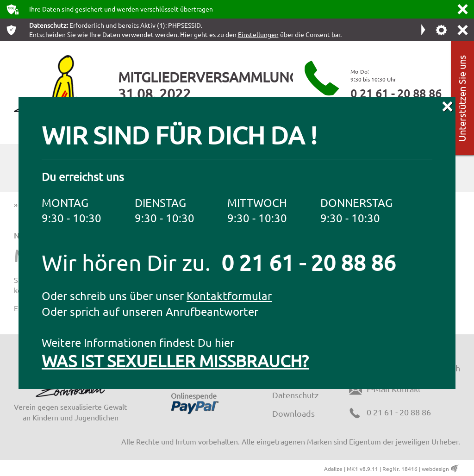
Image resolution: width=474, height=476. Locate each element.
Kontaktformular (229, 296)
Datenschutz (295, 395)
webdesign (435, 469)
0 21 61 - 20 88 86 (396, 93)
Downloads (293, 413)
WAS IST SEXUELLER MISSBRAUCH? (175, 360)
